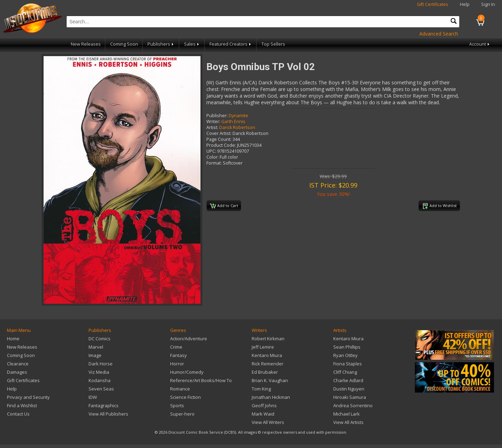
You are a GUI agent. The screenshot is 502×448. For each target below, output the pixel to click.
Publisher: (217, 116)
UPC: (211, 151)
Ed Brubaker (265, 372)
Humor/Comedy (187, 372)
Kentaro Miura (267, 355)
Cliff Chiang (345, 372)
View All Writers (268, 422)
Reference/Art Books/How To (201, 380)
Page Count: (219, 139)
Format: (214, 163)
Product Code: (221, 145)
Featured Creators (231, 44)
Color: (212, 157)
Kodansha (100, 380)
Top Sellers (273, 44)
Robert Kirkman (268, 339)
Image (95, 355)
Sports (177, 405)
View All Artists (348, 422)
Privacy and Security (28, 397)
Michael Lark (347, 414)
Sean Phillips (347, 347)
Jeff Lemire (263, 347)
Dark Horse (101, 364)
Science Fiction (185, 397)
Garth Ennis (233, 122)
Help (465, 4)
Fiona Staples (348, 364)
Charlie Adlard (348, 380)
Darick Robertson (237, 127)
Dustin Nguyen (349, 389)
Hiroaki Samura (350, 397)
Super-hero (182, 414)
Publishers (161, 44)
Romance (180, 389)
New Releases (86, 44)
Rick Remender (268, 364)
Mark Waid (263, 414)
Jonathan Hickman (271, 397)
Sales (192, 44)
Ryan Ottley (345, 355)
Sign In (488, 4)
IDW (93, 397)
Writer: (213, 122)
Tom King (261, 389)
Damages (17, 372)
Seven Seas (101, 389)
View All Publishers (108, 414)
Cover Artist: (219, 133)
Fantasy (178, 355)
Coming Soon (124, 44)
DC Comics (100, 339)
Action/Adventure (189, 339)
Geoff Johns (264, 405)
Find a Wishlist (22, 405)
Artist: (212, 127)
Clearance (18, 364)
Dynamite (238, 116)
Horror (177, 364)
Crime (176, 347)
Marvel (96, 347)
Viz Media (99, 372)
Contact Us (18, 414)
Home (13, 339)
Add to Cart (224, 206)
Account (480, 44)
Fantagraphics (104, 405)
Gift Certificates (433, 4)
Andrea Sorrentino (353, 405)
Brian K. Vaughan (270, 380)
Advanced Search (439, 34)
